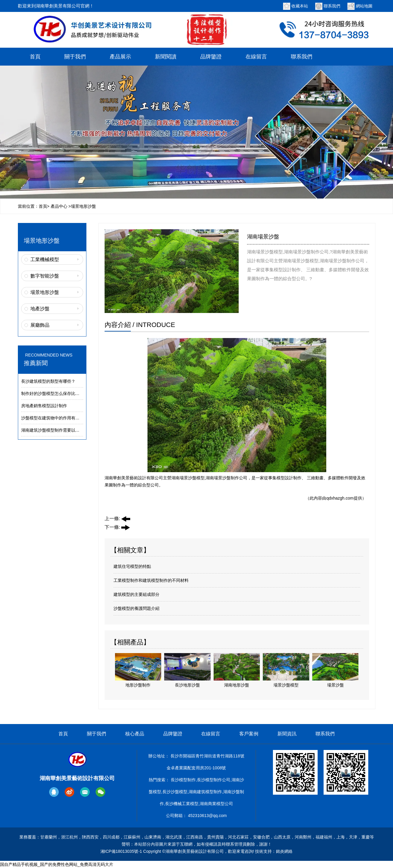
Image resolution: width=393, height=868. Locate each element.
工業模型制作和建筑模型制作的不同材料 (151, 580)
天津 (353, 837)
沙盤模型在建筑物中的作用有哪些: (53, 418)
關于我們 (75, 57)
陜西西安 (90, 837)
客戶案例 (249, 734)
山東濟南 (153, 837)
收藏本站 (300, 6)
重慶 (366, 837)
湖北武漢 (174, 837)
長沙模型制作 (183, 780)
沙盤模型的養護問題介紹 (136, 608)
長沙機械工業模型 (182, 804)
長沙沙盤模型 (175, 792)
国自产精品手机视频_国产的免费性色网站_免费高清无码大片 (57, 864)
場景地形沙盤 (45, 292)
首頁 (35, 57)
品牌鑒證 (211, 57)
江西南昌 (195, 837)
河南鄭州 (303, 837)
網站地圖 (364, 6)
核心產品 (135, 734)
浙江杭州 (69, 837)
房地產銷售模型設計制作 (44, 406)
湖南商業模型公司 (216, 804)
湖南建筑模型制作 (205, 792)
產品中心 (59, 206)
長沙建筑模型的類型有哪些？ (48, 381)
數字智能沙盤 (45, 276)
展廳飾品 (40, 325)
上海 (341, 837)
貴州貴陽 (215, 837)
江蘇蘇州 (132, 837)
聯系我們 (332, 6)
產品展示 (120, 57)
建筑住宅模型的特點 (132, 566)
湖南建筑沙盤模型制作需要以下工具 (55, 430)
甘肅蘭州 (49, 837)
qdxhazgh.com (340, 498)
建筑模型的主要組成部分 (136, 594)
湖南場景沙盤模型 (188, 478)
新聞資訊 (287, 734)
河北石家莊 (238, 837)
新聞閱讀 (166, 57)
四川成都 (111, 837)
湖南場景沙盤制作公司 (226, 478)
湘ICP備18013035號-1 (121, 851)
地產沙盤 (40, 309)
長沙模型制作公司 (214, 780)
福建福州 (324, 837)
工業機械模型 (45, 259)
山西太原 (282, 837)
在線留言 (256, 57)
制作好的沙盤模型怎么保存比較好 (52, 393)
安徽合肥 (261, 837)
